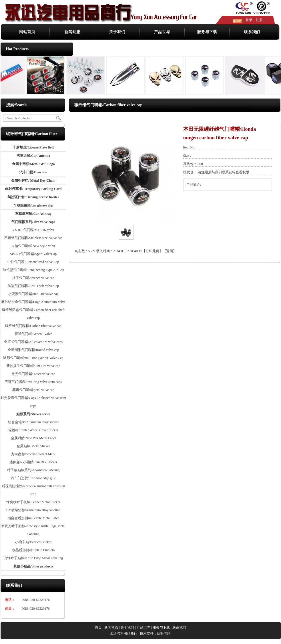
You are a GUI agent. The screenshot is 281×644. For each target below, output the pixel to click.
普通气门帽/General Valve (33, 334)
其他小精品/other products (33, 566)
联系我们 (252, 32)
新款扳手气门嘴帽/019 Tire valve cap (33, 366)
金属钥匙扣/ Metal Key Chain (33, 180)
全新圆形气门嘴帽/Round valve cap (33, 350)
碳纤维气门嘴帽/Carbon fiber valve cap (33, 326)
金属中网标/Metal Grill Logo (33, 164)
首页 (153, 118)
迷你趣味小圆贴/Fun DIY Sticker (33, 462)
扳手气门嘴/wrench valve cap (33, 278)
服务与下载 (207, 32)
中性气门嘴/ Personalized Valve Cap (33, 262)
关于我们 (117, 32)
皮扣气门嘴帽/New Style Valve (33, 246)
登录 (249, 20)
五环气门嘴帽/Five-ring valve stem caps (33, 382)
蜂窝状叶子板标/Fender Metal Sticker (33, 502)
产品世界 (162, 32)
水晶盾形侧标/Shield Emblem (33, 550)
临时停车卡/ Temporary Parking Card (33, 189)
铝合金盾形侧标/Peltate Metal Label (33, 518)
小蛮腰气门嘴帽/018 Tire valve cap (33, 294)
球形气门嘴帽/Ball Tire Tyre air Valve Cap (33, 358)
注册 (259, 20)
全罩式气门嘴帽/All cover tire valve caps (33, 342)
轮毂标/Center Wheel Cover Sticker (33, 430)
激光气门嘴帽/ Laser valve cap (33, 374)
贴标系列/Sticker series (33, 414)
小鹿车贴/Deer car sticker (33, 542)
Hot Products (17, 49)
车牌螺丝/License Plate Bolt (33, 147)
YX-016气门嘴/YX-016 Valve (33, 230)
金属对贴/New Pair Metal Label (33, 438)
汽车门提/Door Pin (33, 172)
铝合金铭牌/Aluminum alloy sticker (33, 422)
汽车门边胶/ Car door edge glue (33, 478)
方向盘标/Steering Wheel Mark (33, 454)
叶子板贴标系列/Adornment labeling (33, 470)
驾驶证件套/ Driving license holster (33, 197)
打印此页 (152, 251)
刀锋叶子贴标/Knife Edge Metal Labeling (33, 558)
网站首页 (27, 32)
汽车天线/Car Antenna (33, 156)
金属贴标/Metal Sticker (33, 446)
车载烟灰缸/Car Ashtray (33, 214)
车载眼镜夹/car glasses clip (33, 205)
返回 (170, 251)
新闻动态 (72, 32)
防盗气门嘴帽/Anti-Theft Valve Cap (33, 286)
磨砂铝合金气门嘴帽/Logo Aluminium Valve (33, 302)
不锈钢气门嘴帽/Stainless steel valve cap (33, 238)
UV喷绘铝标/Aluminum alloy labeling (33, 510)
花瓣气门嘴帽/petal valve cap (33, 390)
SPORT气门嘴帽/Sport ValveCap (33, 254)
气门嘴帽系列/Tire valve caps (33, 222)
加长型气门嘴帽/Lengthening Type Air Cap (33, 270)
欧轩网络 (164, 633)
